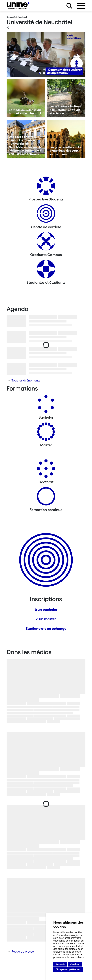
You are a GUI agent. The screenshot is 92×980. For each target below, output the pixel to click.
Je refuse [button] (75, 964)
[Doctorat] (46, 470)
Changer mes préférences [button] (68, 969)
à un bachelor (46, 609)
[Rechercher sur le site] (69, 6)
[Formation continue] (46, 497)
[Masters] (46, 433)
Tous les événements (26, 380)
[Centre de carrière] (46, 215)
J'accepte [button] (60, 964)
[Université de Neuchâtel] (18, 6)
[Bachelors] (46, 405)
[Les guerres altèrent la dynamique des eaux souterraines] (66, 139)
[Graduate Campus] (46, 242)
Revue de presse (23, 951)
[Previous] (15, 57)
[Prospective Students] (46, 187)
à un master (46, 619)
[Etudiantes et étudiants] (46, 270)
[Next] (77, 57)
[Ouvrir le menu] (81, 6)
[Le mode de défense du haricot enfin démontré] (26, 98)
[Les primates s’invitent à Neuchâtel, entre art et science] (66, 98)
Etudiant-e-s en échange (46, 628)
